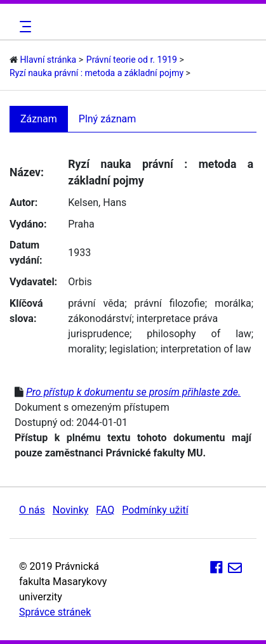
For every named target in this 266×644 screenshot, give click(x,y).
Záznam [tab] (39, 119)
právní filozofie (170, 303)
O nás (32, 510)
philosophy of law (199, 334)
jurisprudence (99, 334)
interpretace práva (177, 319)
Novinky (71, 510)
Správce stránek (55, 612)
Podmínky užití (155, 510)
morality (86, 349)
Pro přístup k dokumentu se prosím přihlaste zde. (133, 392)
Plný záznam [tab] (108, 119)
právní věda (96, 303)
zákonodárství (100, 319)
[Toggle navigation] (23, 27)
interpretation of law (206, 349)
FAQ (105, 510)
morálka (233, 303)
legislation (132, 349)
